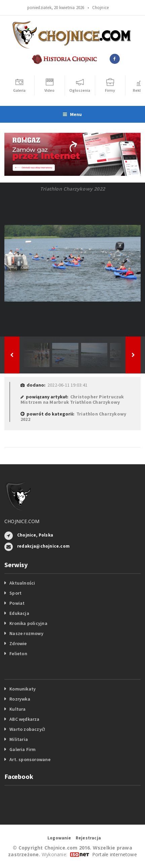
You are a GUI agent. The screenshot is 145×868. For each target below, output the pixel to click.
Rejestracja (88, 838)
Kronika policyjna (28, 623)
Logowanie (59, 838)
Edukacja (19, 613)
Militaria (19, 739)
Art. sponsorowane (30, 759)
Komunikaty (23, 689)
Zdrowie (18, 643)
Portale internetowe (115, 854)
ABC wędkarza (25, 719)
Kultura (17, 709)
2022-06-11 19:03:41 (67, 385)
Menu (72, 114)
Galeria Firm (23, 749)
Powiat (17, 603)
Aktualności (22, 583)
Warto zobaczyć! (27, 729)
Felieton (18, 654)
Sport (15, 593)
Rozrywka (20, 699)
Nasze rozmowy (26, 633)
